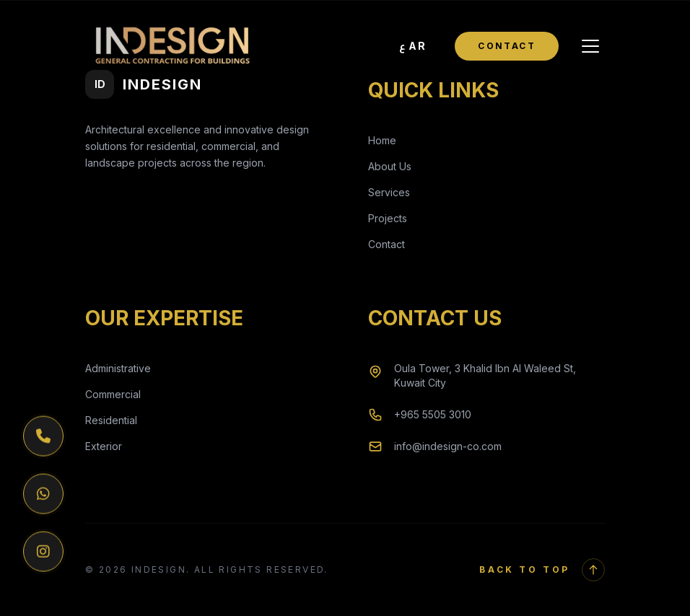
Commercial (113, 394)
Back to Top (542, 570)
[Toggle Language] (413, 46)
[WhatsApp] (43, 495)
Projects (388, 218)
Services (389, 192)
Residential (111, 420)
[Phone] (43, 437)
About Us (390, 166)
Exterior (104, 446)
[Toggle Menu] (590, 46)
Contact (507, 46)
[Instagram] (43, 553)
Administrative (118, 368)
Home (382, 140)
